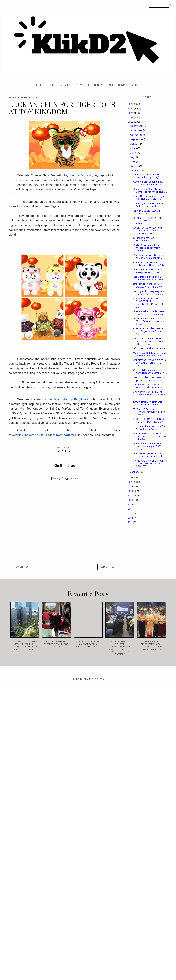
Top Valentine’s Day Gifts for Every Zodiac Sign (149, 428)
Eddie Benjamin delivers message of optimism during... (147, 248)
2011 (130, 522)
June (133, 153)
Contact (123, 85)
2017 (131, 495)
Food (52, 85)
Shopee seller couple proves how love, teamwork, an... (149, 313)
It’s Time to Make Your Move (149, 348)
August (135, 144)
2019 (131, 487)
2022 (131, 122)
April (133, 162)
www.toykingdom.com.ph (28, 435)
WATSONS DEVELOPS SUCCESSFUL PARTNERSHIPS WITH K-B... (149, 303)
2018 (131, 491)
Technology (94, 85)
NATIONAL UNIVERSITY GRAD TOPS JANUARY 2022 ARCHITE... (150, 463)
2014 (131, 509)
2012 (131, 518)
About (136, 85)
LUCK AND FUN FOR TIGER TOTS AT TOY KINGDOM (149, 420)
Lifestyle (40, 85)
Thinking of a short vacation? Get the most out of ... (149, 205)
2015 (131, 504)
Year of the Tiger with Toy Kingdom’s (62, 399)
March (134, 166)
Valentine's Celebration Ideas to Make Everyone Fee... (150, 354)
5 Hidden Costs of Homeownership (144, 239)
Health (110, 85)
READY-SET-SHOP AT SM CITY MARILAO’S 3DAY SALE (148, 221)
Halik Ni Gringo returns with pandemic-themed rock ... (149, 455)
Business (65, 85)
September (137, 139)
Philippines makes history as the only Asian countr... (149, 256)
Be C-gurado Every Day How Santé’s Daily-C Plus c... (149, 293)
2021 (131, 478)
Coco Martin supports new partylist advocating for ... (149, 183)
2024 (131, 113)
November (137, 130)
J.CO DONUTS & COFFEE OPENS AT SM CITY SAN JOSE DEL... (148, 341)
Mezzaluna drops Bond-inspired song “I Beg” (147, 176)
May (133, 157)
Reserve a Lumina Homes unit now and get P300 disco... (148, 446)
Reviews (78, 85)
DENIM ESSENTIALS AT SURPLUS (147, 212)
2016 (131, 500)
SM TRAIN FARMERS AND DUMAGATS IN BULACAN (149, 285)
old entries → (109, 567)
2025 (131, 108)
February (135, 171)
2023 (131, 117)
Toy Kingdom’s (74, 175)
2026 (131, 104)
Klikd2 (76, 679)
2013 (131, 513)
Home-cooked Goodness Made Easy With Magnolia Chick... (149, 321)
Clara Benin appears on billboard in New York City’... (150, 264)
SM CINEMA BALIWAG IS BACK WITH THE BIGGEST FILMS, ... (150, 436)
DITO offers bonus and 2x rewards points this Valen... (150, 278)
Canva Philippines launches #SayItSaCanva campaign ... (150, 372)
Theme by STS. (96, 679)
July (133, 148)
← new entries (20, 567)
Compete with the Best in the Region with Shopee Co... (148, 331)
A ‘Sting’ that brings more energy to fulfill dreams (148, 271)
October (135, 135)
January (135, 472)
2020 (131, 482)
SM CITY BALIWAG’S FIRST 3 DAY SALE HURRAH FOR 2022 (150, 363)
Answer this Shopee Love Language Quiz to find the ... (149, 395)
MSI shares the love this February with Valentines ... (150, 386)
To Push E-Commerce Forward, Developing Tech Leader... (149, 412)
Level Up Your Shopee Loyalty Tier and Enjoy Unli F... (150, 198)
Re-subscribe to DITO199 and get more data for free (150, 379)
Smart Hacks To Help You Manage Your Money (147, 403)
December (137, 126)
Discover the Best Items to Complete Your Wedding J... (150, 190)
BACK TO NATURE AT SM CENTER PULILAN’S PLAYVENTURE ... (147, 231)
